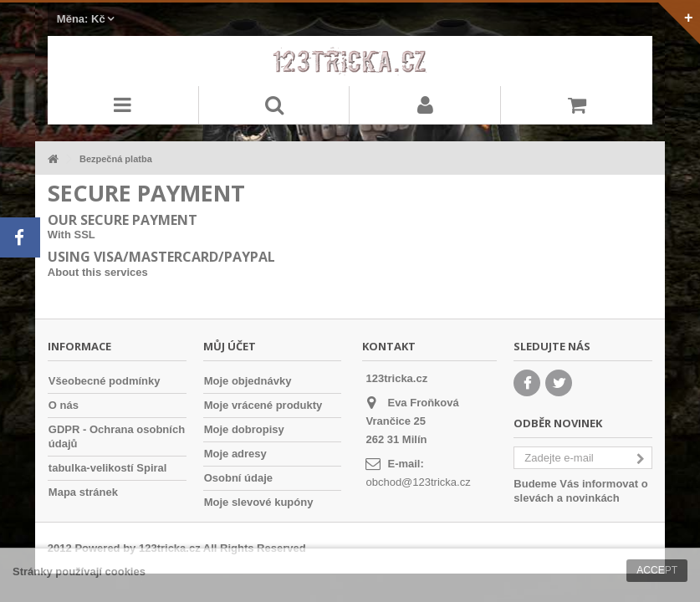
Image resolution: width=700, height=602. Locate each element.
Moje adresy (235, 454)
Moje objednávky (248, 381)
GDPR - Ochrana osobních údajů (117, 436)
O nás (64, 405)
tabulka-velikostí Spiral (108, 468)
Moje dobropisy (244, 429)
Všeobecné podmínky (105, 381)
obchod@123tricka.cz (418, 482)
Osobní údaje (238, 478)
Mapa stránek (83, 492)
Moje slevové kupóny (259, 502)
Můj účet (230, 346)
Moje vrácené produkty (263, 405)
